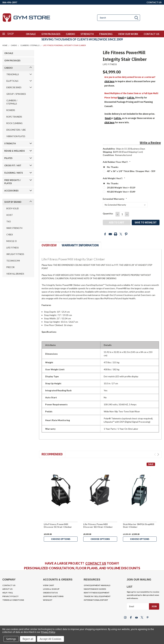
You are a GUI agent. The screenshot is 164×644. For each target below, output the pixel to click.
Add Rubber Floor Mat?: (117, 162)
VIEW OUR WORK (128, 34)
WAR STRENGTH (14, 228)
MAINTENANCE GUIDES (95, 589)
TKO (9, 222)
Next (158, 454)
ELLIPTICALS (12, 81)
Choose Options (61, 539)
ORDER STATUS (50, 593)
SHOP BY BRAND (13, 202)
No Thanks (113, 167)
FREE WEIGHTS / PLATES (13, 182)
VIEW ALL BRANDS (15, 274)
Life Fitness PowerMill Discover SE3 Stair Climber (98, 526)
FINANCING (106, 34)
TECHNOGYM (13, 261)
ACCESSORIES (11, 191)
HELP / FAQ (8, 593)
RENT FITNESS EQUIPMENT (97, 593)
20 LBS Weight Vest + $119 (121, 188)
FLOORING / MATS (14, 173)
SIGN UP (56, 589)
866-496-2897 (10, 2)
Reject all (28, 639)
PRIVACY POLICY (10, 596)
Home (5, 45)
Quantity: (108, 213)
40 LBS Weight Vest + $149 (121, 192)
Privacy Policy (48, 632)
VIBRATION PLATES (16, 136)
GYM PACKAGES (51, 34)
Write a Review (150, 143)
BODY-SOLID (13, 208)
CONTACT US (154, 2)
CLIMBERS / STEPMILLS (30, 45)
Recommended (52, 454)
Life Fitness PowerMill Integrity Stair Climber (64, 45)
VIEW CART (49, 585)
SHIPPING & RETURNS (53, 596)
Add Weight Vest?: (114, 178)
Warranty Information (80, 245)
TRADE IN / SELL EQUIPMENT (97, 596)
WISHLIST (48, 600)
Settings (11, 639)
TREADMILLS (13, 74)
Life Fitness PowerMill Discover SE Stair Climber (58, 526)
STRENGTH (87, 34)
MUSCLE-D (12, 241)
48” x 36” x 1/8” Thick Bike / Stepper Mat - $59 (131, 171)
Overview (49, 245)
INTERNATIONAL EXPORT (96, 600)
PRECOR (10, 267)
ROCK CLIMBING (14, 123)
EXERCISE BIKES (14, 87)
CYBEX (10, 235)
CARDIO (70, 34)
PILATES (8, 158)
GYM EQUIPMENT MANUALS (97, 585)
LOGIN (46, 589)
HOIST (10, 215)
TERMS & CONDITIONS (13, 600)
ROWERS (11, 110)
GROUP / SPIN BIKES (16, 94)
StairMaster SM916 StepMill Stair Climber (139, 526)
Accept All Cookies (51, 639)
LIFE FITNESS (13, 248)
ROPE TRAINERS (14, 117)
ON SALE (31, 34)
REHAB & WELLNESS (15, 151)
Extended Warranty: (115, 199)
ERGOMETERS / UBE (16, 130)
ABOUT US (7, 589)
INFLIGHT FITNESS (15, 254)
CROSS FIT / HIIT (13, 165)
